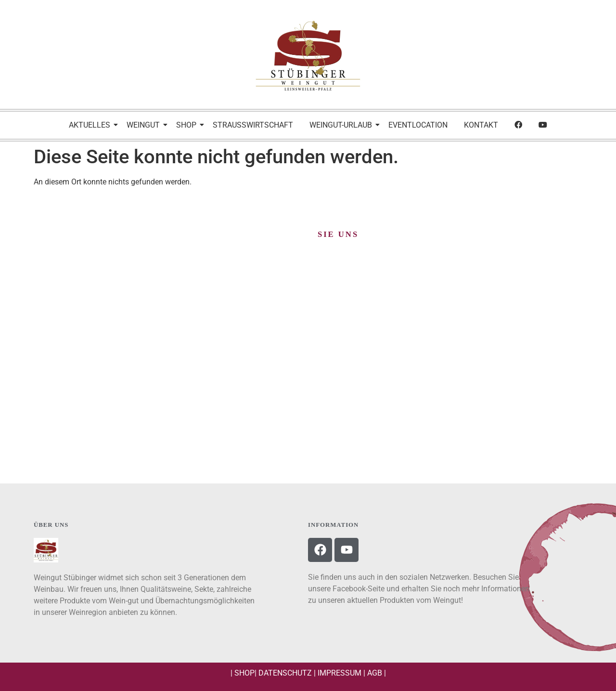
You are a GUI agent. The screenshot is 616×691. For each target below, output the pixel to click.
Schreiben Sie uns (122, 436)
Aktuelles (91, 125)
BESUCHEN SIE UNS (494, 436)
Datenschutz (285, 673)
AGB (375, 673)
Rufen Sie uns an (308, 436)
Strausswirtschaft (253, 125)
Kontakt (481, 125)
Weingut (145, 125)
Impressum (340, 673)
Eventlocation (418, 125)
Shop (188, 125)
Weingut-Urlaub (342, 125)
